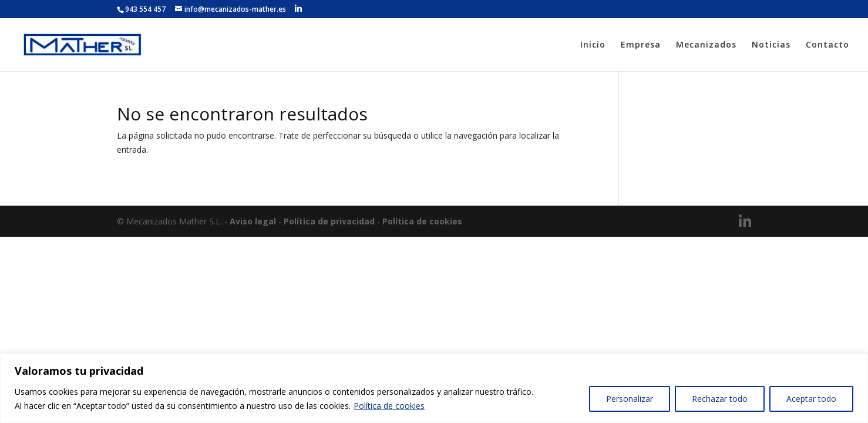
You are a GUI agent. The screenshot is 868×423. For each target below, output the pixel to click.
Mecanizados (706, 45)
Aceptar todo (811, 399)
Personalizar (630, 399)
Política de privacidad (329, 221)
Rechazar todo (720, 399)
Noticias (771, 45)
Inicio (593, 45)
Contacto (827, 45)
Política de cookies (389, 406)
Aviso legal (253, 221)
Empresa (641, 45)
